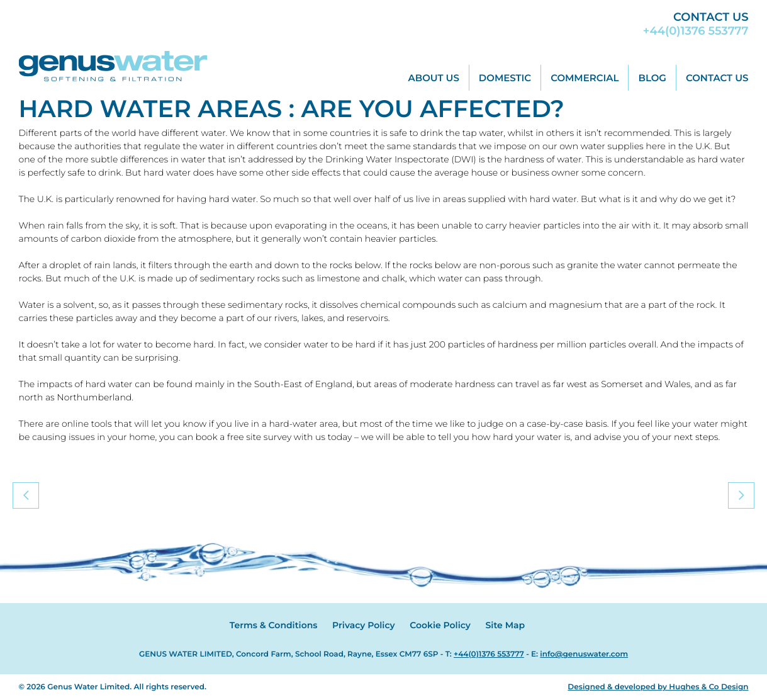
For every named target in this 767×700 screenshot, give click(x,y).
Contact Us (717, 78)
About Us (434, 78)
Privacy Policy (364, 625)
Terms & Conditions (274, 625)
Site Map (506, 625)
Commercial (585, 78)
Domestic (505, 78)
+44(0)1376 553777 (696, 31)
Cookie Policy (440, 625)
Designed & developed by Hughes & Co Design (658, 687)
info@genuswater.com (584, 654)
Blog (652, 78)
